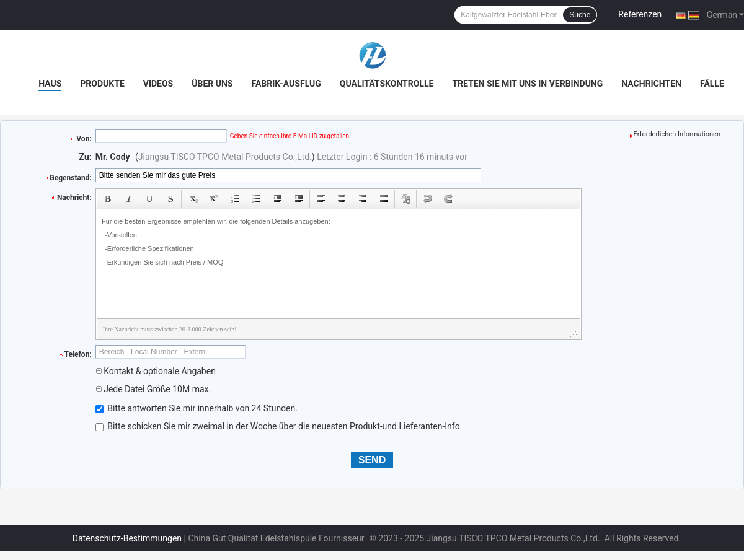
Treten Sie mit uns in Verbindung (527, 84)
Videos (158, 84)
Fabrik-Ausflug (286, 84)
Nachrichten (651, 84)
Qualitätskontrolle (387, 84)
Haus (50, 84)
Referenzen (640, 14)
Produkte (102, 84)
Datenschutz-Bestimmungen (127, 538)
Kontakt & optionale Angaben (156, 371)
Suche (580, 15)
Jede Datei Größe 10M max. (153, 389)
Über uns (212, 84)
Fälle (712, 84)
